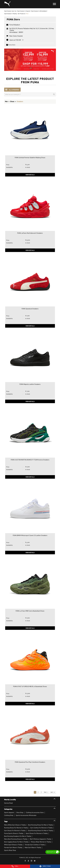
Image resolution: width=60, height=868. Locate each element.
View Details (30, 175)
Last (52, 792)
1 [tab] (30, 68)
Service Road (8, 803)
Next (45, 792)
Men (6, 102)
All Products (21, 14)
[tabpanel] (30, 59)
